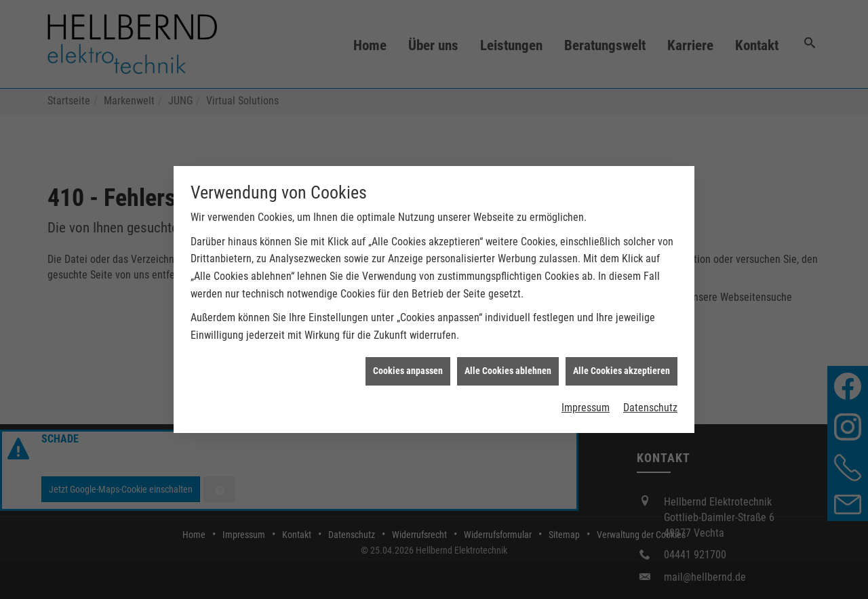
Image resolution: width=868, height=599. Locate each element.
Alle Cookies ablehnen (508, 368)
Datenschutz (650, 404)
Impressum (586, 404)
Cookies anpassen (408, 368)
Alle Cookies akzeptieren (622, 368)
